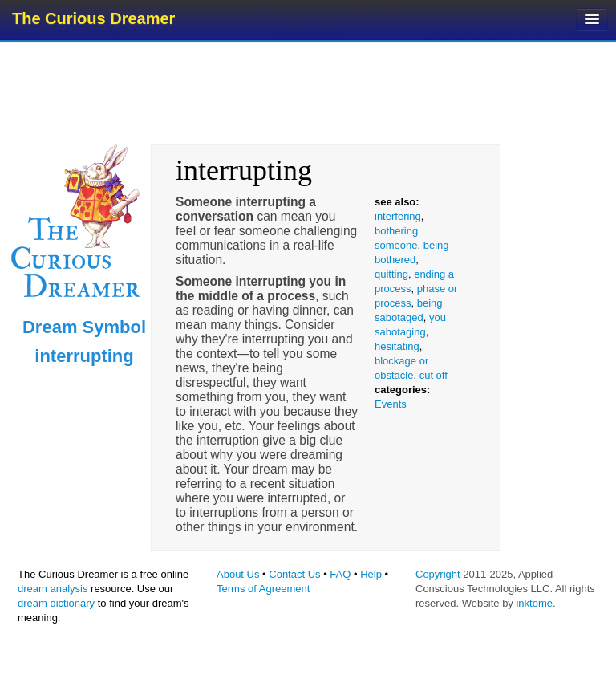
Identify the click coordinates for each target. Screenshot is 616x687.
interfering (398, 216)
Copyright (438, 574)
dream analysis (53, 589)
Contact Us (294, 574)
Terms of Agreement (263, 589)
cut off (434, 375)
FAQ (340, 574)
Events (391, 404)
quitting (391, 274)
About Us (238, 574)
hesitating (397, 346)
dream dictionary (56, 603)
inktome (534, 603)
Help (371, 574)
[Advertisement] (310, 92)
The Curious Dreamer (93, 18)
